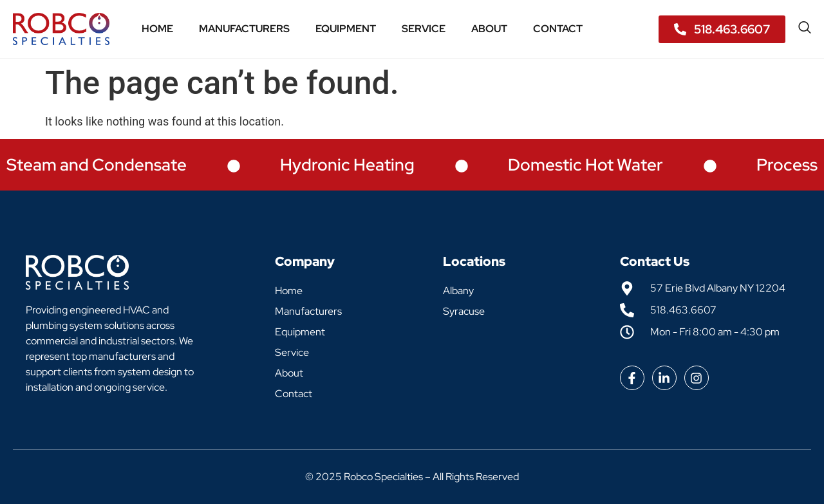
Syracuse (464, 311)
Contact (558, 29)
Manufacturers (244, 29)
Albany (458, 291)
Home (157, 29)
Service (424, 29)
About (489, 29)
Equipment (346, 29)
